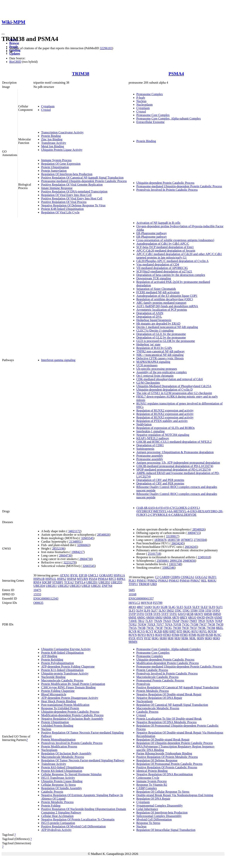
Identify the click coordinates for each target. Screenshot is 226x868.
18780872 (187, 540)
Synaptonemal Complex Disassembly (160, 806)
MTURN (83, 579)
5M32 (170, 610)
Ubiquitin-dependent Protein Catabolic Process (165, 183)
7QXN (210, 621)
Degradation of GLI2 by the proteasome (161, 337)
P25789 (158, 603)
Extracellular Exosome (150, 122)
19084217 (77, 552)
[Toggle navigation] (3, 34)
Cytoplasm (48, 106)
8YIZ (147, 638)
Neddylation (144, 424)
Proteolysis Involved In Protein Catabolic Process (167, 190)
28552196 (58, 549)
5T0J (208, 610)
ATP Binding (49, 656)
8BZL (220, 628)
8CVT (150, 631)
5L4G (172, 607)
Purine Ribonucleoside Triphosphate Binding (164, 753)
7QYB (177, 624)
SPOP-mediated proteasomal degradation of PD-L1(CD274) (174, 470)
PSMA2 (153, 581)
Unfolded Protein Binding (57, 726)
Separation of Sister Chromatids (156, 289)
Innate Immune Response (57, 188)
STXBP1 (58, 582)
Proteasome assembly (150, 456)
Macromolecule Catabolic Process (62, 680)
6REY (184, 617)
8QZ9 (159, 635)
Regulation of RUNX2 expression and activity (165, 410)
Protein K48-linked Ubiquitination (62, 209)
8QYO (142, 635)
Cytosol (46, 110)
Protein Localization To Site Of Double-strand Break (169, 719)
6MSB (208, 614)
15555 (37, 594)
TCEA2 (69, 582)
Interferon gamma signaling (58, 360)
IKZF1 (212, 577)
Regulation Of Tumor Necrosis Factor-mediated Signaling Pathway (83, 760)
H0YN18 (147, 603)
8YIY (140, 638)
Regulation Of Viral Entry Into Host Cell (66, 195)
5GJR (164, 607)
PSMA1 (142, 581)
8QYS (150, 635)
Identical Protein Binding (152, 771)
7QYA (168, 624)
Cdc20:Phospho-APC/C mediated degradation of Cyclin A (172, 261)
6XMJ (218, 617)
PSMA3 (163, 581)
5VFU (173, 614)
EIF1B (83, 575)
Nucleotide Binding (53, 677)
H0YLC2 (134, 603)
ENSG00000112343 (46, 599)
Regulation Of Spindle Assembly (62, 788)
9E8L (193, 638)
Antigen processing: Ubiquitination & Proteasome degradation (175, 452)
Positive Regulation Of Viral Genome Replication (72, 185)
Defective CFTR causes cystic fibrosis (160, 358)
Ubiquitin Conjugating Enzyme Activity (66, 649)
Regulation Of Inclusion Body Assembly (66, 753)
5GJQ (156, 607)
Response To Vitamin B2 (152, 785)
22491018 (204, 557)
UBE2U (96, 586)
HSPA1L (51, 579)
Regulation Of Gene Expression (61, 164)
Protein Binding (51, 136)
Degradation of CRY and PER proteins (160, 480)
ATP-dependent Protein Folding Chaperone (68, 666)
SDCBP (47, 582)
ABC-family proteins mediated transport (161, 303)
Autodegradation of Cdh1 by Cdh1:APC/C (163, 244)
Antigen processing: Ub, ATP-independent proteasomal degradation (178, 463)
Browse (14, 43)
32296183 (106, 48)
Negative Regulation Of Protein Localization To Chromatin (78, 819)
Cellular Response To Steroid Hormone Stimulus (71, 774)
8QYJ (195, 631)
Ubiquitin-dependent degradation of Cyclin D (164, 390)
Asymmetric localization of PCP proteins (162, 310)
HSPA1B (39, 579)
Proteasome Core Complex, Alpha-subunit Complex (169, 118)
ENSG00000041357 (141, 599)
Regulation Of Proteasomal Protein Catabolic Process (169, 764)
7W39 (220, 624)
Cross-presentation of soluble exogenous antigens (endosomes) (175, 240)
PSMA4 (176, 74)
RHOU (212, 581)
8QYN (133, 635)
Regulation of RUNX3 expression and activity (165, 417)
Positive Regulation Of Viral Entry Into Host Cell (72, 198)
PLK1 (132, 581)
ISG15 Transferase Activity (58, 778)
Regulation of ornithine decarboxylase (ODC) (165, 299)
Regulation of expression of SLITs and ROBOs (166, 428)
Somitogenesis (145, 449)
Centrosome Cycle (148, 778)
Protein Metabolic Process (57, 802)
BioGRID (15, 62)
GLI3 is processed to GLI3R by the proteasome (166, 341)
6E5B (190, 614)
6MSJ (159, 617)
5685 (132, 590)
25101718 (154, 554)
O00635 (38, 603)
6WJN (210, 617)
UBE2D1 (92, 582)
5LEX (188, 607)
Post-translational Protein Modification (65, 705)
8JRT (173, 631)
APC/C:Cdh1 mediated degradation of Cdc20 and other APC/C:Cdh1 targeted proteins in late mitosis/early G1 (179, 256)
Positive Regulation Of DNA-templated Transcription (74, 191)
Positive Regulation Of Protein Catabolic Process (167, 767)
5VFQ (140, 614)
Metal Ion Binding (53, 146)
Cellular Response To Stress (58, 785)
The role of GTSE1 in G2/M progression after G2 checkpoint (174, 393)
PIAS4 (93, 579)
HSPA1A (119, 575)
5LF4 (139, 610)
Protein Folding (51, 806)
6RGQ (192, 617)
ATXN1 (65, 575)
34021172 (74, 531)
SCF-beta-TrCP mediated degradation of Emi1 (165, 247)
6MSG (141, 617)
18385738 (174, 540)
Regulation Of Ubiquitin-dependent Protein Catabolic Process (175, 743)
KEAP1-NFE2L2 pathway (153, 438)
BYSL (74, 575)
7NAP (175, 621)
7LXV (149, 621)
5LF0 (212, 607)
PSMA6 (185, 581)
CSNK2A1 (187, 577)
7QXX (151, 624)
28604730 (65, 555)
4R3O (132, 607)
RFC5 (112, 579)
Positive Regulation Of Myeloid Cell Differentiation (73, 826)
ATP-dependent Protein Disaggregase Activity (70, 698)
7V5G (186, 624)
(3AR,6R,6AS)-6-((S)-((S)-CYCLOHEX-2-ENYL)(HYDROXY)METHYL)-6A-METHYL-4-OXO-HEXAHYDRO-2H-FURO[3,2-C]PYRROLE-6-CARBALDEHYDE (180, 511)
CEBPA (175, 577)
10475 (37, 590)
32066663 (83, 545)
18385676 (161, 540)
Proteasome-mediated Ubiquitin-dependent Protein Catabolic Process (84, 181)
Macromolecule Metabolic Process (63, 757)
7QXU (133, 624)
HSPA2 (62, 579)
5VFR (149, 614)
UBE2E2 (63, 586)
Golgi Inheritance (147, 809)
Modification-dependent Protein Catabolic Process (72, 715)
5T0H (194, 610)
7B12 (141, 621)
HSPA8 (72, 579)
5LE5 (180, 607)
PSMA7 (195, 581)
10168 (133, 594)
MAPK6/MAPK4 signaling (153, 362)
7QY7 (160, 624)
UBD (154, 584)
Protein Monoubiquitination (58, 739)
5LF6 (147, 610)
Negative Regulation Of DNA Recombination (165, 774)
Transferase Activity (54, 143)
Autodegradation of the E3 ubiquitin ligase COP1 (167, 296)
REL (204, 581)
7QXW (142, 624)
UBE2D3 (116, 582)
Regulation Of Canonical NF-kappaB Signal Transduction (172, 705)
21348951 (75, 542)
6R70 (176, 617)
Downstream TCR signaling (154, 278)
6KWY (199, 614)
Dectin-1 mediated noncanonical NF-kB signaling (167, 327)
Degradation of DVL (149, 317)
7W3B (141, 628)
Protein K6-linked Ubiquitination (62, 771)
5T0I (201, 610)
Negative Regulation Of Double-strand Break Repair (169, 694)
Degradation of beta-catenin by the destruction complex (171, 275)
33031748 (175, 564)
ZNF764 (107, 586)
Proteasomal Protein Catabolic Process (160, 680)
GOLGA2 (201, 577)
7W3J (193, 628)
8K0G (187, 631)
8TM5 (184, 635)
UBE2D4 (39, 586)
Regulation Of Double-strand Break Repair (163, 739)
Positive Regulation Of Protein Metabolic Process (167, 757)
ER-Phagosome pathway (152, 233)
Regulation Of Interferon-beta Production (67, 174)
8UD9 (201, 635)
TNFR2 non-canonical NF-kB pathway (161, 351)
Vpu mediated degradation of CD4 (158, 264)
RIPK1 (121, 579)
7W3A (133, 628)
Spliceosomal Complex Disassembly (159, 816)
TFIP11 (133, 584)
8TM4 (175, 635)
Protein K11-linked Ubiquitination (62, 670)
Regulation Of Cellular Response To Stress (163, 792)
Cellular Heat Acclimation (57, 816)
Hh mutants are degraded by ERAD (158, 324)
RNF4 (37, 582)
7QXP (218, 621)
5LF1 (219, 607)
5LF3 (132, 610)
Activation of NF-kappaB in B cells (158, 223)
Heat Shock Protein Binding (59, 701)
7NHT (193, 621)
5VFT (165, 614)
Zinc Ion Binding (52, 139)
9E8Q (216, 638)
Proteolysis (143, 684)
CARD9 (165, 577)
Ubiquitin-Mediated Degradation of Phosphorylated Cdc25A (174, 386)
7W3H (177, 628)
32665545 (87, 538)
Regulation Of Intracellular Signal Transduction (166, 830)
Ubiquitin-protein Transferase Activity (65, 673)
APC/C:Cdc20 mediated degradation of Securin (166, 251)
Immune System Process (56, 160)
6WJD (201, 617)
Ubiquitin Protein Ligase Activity (62, 150)
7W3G (168, 628)
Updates (15, 54)
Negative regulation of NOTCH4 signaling (163, 435)
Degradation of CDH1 (150, 445)
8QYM (212, 631)
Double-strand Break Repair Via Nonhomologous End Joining (175, 795)
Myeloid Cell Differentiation (154, 819)
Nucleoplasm (144, 105)
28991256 (176, 561)
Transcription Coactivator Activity (62, 132)
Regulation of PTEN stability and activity (162, 421)
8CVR (133, 631)
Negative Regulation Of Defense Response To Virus (73, 205)
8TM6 (192, 635)
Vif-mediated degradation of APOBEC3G (162, 268)
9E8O (208, 638)
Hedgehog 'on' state (148, 344)
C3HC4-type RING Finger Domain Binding (68, 687)
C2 (157, 577)
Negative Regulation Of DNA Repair (159, 698)
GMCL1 (93, 575)
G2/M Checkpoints (148, 383)
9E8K (185, 638)
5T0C (178, 610)
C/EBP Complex (147, 788)
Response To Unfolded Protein (60, 708)
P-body (141, 98)
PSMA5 (174, 581)
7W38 (211, 624)
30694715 (194, 533)
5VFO (216, 610)
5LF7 (154, 610)
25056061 (163, 561)
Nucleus (141, 101)
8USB (209, 635)
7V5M (194, 624)
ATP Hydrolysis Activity (56, 830)
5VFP (132, 614)
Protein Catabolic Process (152, 670)
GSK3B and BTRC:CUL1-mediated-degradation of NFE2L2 (174, 442)
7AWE (133, 621)
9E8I (170, 638)
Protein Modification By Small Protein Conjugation (73, 684)
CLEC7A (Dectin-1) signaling (155, 330)
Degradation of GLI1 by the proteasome (161, 334)
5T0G (186, 610)
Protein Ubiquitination (55, 167)
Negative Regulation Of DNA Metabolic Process (167, 722)
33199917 (172, 536)
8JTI (179, 631)
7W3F (159, 628)
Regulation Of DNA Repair (153, 799)
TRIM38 (81, 74)
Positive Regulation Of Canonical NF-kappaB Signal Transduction (82, 178)
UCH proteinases (147, 365)
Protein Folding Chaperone (58, 691)
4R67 (140, 607)
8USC (218, 635)
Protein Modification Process (59, 746)
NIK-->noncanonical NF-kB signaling (160, 355)
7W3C (150, 628)
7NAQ (184, 621)
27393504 (200, 540)
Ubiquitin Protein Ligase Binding (62, 781)
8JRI (166, 631)
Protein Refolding (52, 660)
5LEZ (204, 607)
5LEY (196, 607)
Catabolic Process (52, 792)
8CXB (158, 631)
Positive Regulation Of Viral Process (64, 202)
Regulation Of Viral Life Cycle (60, 212)
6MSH (150, 617)
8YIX (132, 638)
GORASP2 (106, 575)
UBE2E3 (75, 586)
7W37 (203, 624)
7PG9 (201, 621)
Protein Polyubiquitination (57, 663)
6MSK (167, 617)
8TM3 (167, 635)
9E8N (200, 638)
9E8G (155, 638)
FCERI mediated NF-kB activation (158, 292)
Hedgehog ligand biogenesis (154, 320)
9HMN (133, 642)
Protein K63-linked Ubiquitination (62, 767)
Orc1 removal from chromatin (155, 376)
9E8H (163, 638)
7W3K (202, 628)
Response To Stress (148, 823)
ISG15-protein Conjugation (58, 823)
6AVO (182, 614)
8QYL (203, 631)
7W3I (185, 628)
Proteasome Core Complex (153, 115)
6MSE (133, 617)
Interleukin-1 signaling (150, 431)
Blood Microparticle (54, 694)
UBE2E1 (51, 586)
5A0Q (148, 607)
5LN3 (162, 610)
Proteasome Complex (150, 94)
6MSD (217, 614)
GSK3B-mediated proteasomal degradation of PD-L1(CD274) (175, 466)
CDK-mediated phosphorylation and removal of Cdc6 (170, 379)
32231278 (70, 562)
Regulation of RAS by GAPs (154, 348)
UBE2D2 (104, 582)
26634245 (178, 543)
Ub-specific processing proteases (157, 369)
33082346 (168, 568)
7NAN (158, 621)
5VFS (157, 614)
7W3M (211, 628)
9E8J (177, 638)
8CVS (141, 631)
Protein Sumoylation (54, 171)
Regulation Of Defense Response (157, 760)
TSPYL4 (80, 582)
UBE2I (86, 586)
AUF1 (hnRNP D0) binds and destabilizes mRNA (167, 306)
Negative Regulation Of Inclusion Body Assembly (72, 719)
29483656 (189, 561)
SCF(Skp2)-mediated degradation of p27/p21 (164, 271)
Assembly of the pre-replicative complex (162, 372)
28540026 (103, 535)
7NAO (167, 621)
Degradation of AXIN (150, 313)
